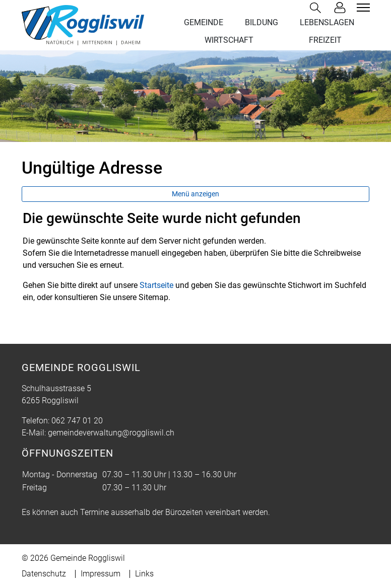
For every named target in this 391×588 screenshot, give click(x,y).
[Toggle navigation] (362, 8)
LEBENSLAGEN (327, 22)
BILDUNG (262, 22)
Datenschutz (44, 574)
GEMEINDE (204, 22)
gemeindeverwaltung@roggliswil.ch (111, 433)
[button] (317, 8)
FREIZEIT (325, 40)
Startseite (156, 285)
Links (144, 574)
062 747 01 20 (77, 421)
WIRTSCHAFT (229, 40)
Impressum (101, 574)
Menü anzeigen (195, 194)
